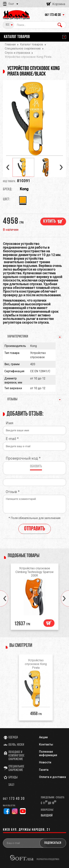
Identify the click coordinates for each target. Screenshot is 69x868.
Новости (45, 762)
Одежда (13, 737)
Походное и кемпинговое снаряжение (16, 756)
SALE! (11, 785)
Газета (44, 770)
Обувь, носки (16, 745)
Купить (50, 221)
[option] (34, 119)
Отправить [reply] (35, 529)
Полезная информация (48, 753)
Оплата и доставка (52, 777)
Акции (43, 737)
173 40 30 (53, 15)
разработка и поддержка (48, 859)
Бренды (13, 778)
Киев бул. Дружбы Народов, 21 (27, 830)
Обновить (36, 466)
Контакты (46, 745)
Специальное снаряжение (16, 768)
